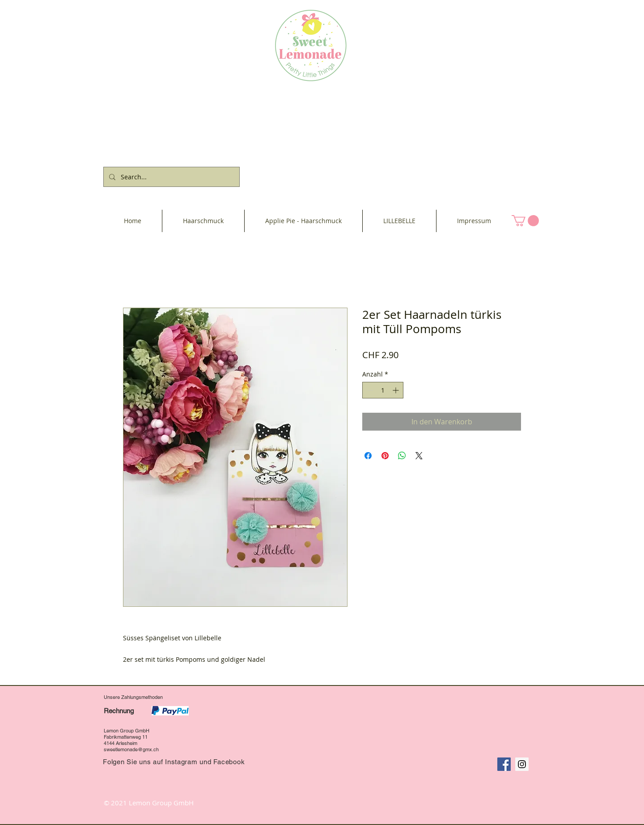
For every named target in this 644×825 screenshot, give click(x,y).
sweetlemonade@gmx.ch (131, 749)
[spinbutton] (383, 390)
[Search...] (171, 177)
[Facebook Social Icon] (504, 764)
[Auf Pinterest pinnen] (385, 456)
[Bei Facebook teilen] (368, 456)
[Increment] (396, 390)
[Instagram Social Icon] (522, 764)
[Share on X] (419, 456)
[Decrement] (369, 390)
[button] (525, 221)
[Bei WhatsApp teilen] (402, 456)
